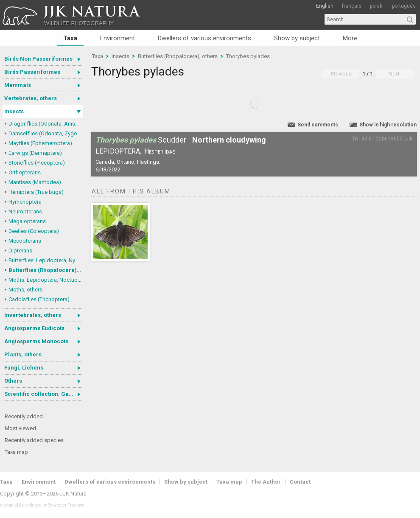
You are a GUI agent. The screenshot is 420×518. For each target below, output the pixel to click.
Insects (14, 111)
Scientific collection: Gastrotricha (44, 394)
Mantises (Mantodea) (35, 182)
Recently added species (34, 440)
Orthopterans (25, 172)
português (404, 6)
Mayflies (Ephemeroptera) (40, 143)
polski (377, 6)
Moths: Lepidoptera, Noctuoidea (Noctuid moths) (46, 280)
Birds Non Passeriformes (38, 59)
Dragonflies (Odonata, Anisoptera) (46, 124)
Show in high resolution (388, 125)
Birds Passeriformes (32, 72)
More (350, 38)
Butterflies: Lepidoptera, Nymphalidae (46, 260)
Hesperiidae (160, 151)
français (352, 6)
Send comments (318, 125)
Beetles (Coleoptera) (34, 231)
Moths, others (25, 290)
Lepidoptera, (118, 151)
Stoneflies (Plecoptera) (37, 163)
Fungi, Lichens (24, 368)
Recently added (24, 416)
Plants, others (23, 354)
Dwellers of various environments (204, 38)
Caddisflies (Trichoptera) (39, 299)
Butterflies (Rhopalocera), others (46, 270)
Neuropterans (25, 211)
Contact (300, 482)
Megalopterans (27, 221)
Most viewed (20, 428)
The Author (266, 482)
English (325, 6)
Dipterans (20, 251)
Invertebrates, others (33, 315)
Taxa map (16, 452)
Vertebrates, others (31, 98)
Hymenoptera (25, 202)
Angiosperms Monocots (36, 341)
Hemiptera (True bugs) (36, 192)
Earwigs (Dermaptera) (35, 153)
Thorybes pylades (248, 56)
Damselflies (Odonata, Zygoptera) (46, 133)
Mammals (18, 85)
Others (13, 381)
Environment (118, 38)
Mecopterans (25, 241)
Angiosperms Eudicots (34, 328)
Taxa (70, 38)
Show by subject (297, 38)
